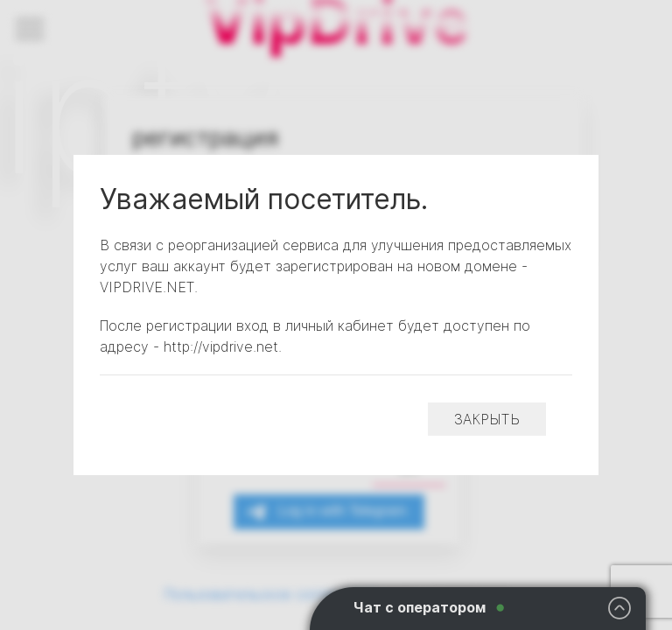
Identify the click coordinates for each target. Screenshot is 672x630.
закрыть (487, 419)
